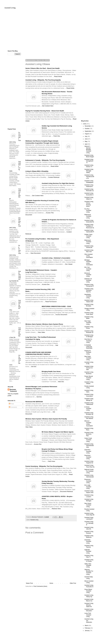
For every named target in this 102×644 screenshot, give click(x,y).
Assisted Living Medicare (89, 536)
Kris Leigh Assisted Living (88, 487)
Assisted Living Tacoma (89, 546)
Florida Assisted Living (89, 387)
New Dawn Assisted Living (88, 358)
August (87, 134)
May (86, 141)
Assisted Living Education (89, 610)
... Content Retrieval (53, 177)
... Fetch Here (51, 461)
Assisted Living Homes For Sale (89, 368)
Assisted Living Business (89, 373)
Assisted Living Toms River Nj (89, 466)
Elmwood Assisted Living (88, 275)
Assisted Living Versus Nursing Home (89, 204)
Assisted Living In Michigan (89, 336)
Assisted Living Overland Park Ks (89, 290)
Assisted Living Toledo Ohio (89, 301)
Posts (11, 404)
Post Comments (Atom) (40, 586)
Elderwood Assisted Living (88, 242)
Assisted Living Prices (89, 328)
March (87, 626)
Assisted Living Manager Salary (89, 171)
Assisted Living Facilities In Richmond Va (89, 226)
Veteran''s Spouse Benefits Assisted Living (88, 149)
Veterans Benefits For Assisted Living (89, 572)
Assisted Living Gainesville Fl (89, 231)
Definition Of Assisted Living (88, 280)
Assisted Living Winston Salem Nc (89, 605)
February (88, 628)
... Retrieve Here (55, 509)
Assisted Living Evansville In (89, 194)
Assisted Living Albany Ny (89, 596)
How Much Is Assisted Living (88, 341)
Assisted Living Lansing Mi (89, 518)
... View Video (41, 332)
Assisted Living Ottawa (89, 383)
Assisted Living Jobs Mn (89, 528)
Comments (13, 407)
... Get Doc (33, 367)
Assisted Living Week (89, 318)
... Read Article (57, 76)
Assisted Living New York (89, 251)
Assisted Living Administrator (89, 476)
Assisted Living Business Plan (89, 434)
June (86, 139)
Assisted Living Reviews (89, 532)
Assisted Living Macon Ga (89, 600)
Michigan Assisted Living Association (89, 262)
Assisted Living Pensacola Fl (89, 285)
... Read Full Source (50, 302)
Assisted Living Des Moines (89, 418)
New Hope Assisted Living (88, 323)
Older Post (73, 583)
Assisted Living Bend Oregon (89, 156)
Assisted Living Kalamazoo (89, 186)
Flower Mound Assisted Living (89, 378)
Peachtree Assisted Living (88, 457)
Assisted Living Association (89, 395)
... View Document (35, 253)
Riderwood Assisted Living (88, 216)
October (87, 129)
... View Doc (60, 382)
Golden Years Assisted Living (88, 236)
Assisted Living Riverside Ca (89, 190)
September (88, 131)
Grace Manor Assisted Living (88, 591)
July (86, 136)
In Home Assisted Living (88, 409)
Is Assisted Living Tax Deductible (88, 347)
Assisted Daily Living (89, 578)
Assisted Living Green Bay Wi (89, 514)
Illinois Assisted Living (89, 582)
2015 (85, 124)
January (87, 631)
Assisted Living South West (89, 313)
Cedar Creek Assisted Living (88, 440)
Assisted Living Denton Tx (89, 166)
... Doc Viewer (68, 264)
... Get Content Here (47, 106)
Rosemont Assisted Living (88, 481)
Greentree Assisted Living (88, 541)
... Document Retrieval (65, 491)
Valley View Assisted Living (88, 565)
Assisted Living (10, 8)
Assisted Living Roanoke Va (89, 332)
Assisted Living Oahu (89, 391)
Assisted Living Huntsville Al (89, 586)
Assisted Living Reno (89, 429)
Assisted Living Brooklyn (89, 305)
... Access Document (61, 315)
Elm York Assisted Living (88, 269)
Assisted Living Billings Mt (89, 399)
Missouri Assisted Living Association (89, 423)
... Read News (42, 155)
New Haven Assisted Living (88, 505)
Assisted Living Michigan (89, 500)
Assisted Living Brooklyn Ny (89, 413)
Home (51, 583)
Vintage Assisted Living (89, 309)
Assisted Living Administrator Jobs (89, 446)
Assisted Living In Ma (89, 363)
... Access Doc (45, 284)
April (86, 144)
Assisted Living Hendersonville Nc (89, 177)
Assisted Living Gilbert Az (89, 198)
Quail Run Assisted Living (88, 451)
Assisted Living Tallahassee (89, 404)
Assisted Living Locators (89, 496)
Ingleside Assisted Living (88, 551)
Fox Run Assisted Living (88, 211)
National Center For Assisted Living (89, 471)
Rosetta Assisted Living (89, 510)
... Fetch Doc (56, 136)
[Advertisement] (51, 30)
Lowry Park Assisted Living (88, 615)
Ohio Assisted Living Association (89, 256)
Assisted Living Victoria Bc (89, 247)
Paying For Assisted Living (88, 352)
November (88, 126)
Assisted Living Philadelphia (89, 182)
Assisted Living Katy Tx (89, 556)
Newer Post (29, 583)
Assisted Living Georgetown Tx (89, 161)
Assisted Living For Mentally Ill (89, 523)
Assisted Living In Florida (89, 560)
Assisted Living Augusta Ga (89, 462)
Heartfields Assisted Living (88, 296)
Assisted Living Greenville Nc (89, 221)
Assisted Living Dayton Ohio (89, 492)
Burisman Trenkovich (13, 390)
